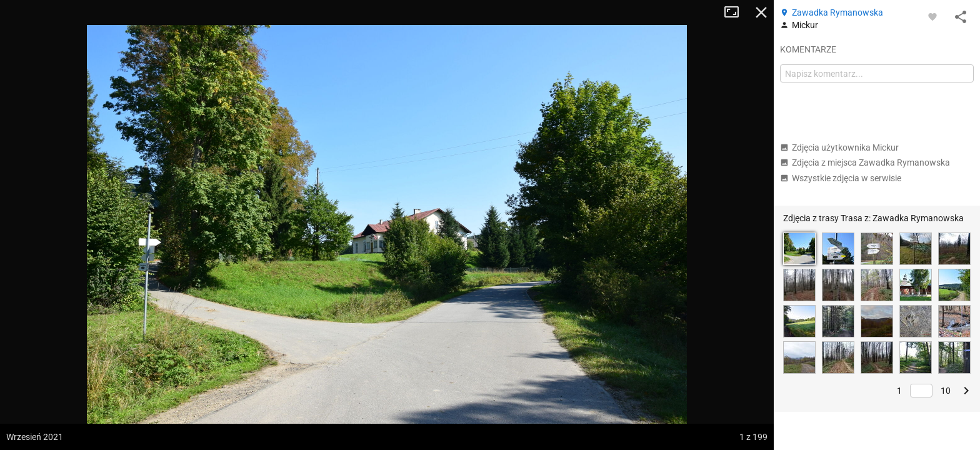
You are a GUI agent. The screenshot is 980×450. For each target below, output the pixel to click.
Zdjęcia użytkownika (839, 147)
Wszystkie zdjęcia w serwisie (841, 178)
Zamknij (761, 12)
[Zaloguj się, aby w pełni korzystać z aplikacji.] (932, 16)
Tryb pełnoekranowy (736, 12)
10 (946, 391)
